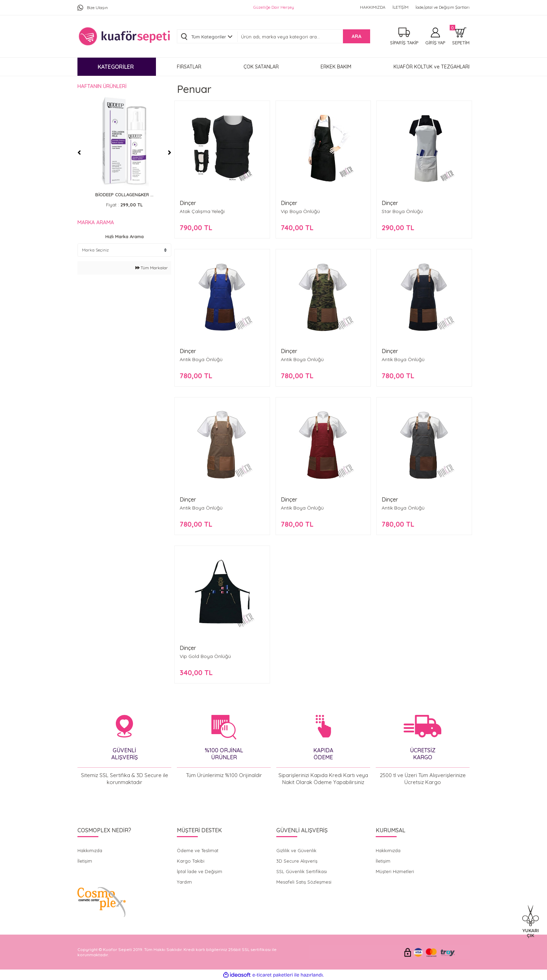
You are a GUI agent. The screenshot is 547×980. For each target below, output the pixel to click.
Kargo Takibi (191, 861)
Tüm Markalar (152, 268)
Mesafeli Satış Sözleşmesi (304, 882)
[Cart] (461, 36)
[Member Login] (435, 36)
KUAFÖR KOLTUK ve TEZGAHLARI (432, 67)
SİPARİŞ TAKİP (404, 43)
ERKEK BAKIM (336, 67)
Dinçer (188, 203)
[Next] (170, 153)
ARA (357, 36)
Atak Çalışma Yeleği (202, 211)
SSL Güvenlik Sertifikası (302, 871)
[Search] (304, 37)
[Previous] (79, 153)
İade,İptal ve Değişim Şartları (443, 7)
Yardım (184, 882)
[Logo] (124, 36)
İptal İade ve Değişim (200, 871)
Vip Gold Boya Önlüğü (205, 656)
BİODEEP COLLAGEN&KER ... (124, 195)
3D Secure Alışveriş (297, 861)
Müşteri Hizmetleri (395, 871)
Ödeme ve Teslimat (198, 850)
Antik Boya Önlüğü (201, 359)
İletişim (85, 861)
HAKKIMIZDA (373, 7)
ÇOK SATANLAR (261, 67)
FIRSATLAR (189, 67)
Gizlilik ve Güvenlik (296, 850)
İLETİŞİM (400, 7)
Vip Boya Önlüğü (300, 211)
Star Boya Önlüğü (402, 211)
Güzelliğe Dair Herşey (274, 7)
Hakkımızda (90, 850)
